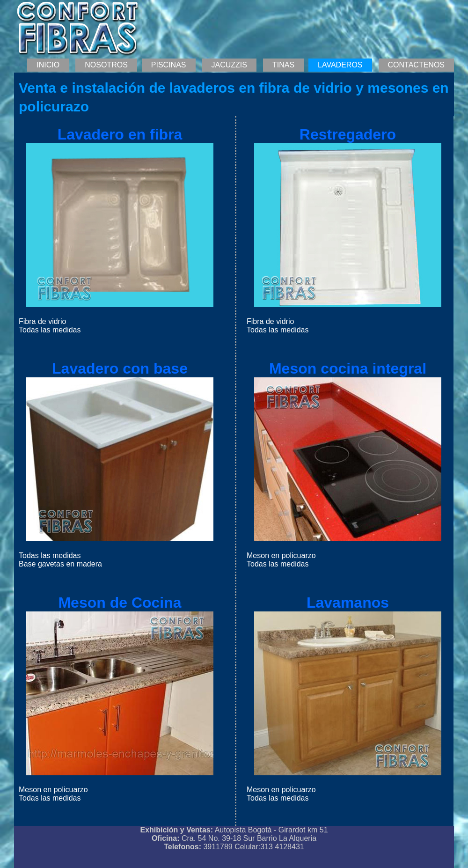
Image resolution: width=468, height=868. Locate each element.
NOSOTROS (106, 65)
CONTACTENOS (416, 65)
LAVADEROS (340, 65)
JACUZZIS (229, 65)
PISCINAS (169, 65)
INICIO (48, 65)
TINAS (283, 65)
